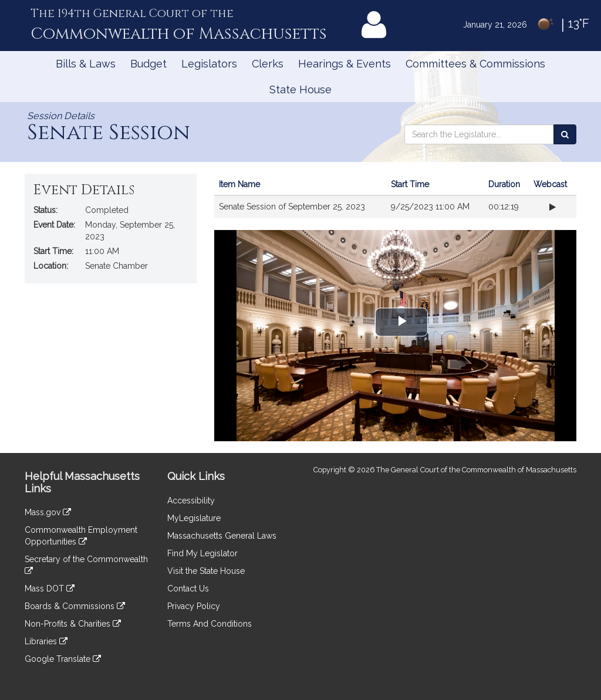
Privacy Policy (194, 606)
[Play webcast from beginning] (553, 207)
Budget (148, 64)
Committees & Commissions (475, 64)
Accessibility (191, 501)
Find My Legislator (202, 553)
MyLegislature (194, 518)
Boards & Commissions (75, 606)
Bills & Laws (86, 64)
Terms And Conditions (210, 624)
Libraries (46, 641)
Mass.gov (48, 512)
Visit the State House (206, 571)
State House (300, 89)
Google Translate (63, 659)
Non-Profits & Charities (73, 624)
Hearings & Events (345, 64)
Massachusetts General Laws (222, 536)
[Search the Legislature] (565, 134)
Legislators (209, 64)
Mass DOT (50, 589)
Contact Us (188, 589)
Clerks (268, 64)
